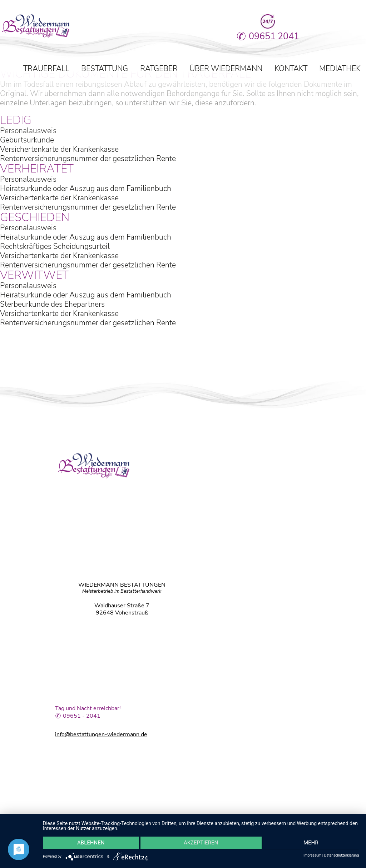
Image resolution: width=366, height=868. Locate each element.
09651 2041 (253, 36)
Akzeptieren (201, 843)
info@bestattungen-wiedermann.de (101, 734)
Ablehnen (90, 843)
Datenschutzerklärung (342, 856)
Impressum (312, 856)
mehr (312, 843)
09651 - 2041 (82, 716)
